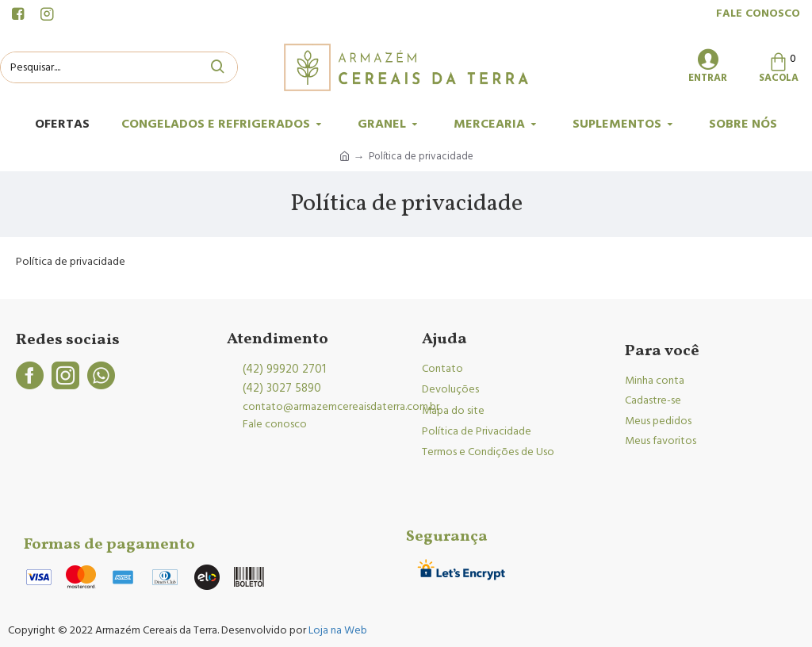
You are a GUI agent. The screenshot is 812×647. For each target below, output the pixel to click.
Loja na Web (337, 630)
